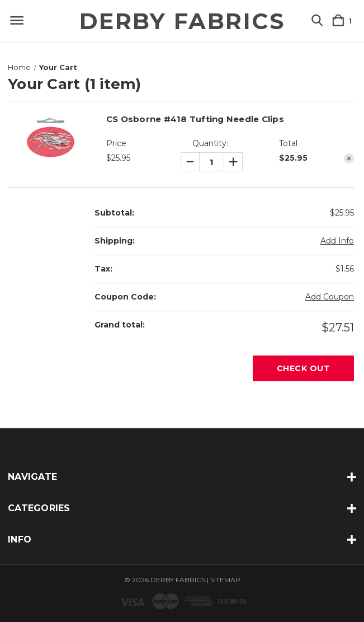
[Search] (317, 21)
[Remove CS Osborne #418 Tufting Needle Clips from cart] (349, 158)
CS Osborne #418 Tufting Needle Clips (195, 119)
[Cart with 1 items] (344, 21)
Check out (304, 368)
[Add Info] (337, 241)
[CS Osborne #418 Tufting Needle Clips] (212, 162)
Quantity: (210, 143)
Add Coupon (330, 297)
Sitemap (225, 580)
